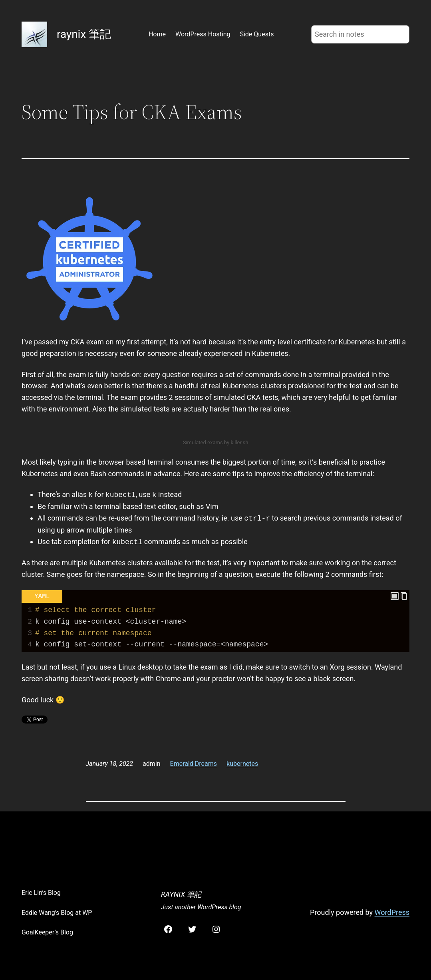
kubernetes (242, 764)
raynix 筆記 (84, 34)
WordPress (392, 912)
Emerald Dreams (194, 764)
